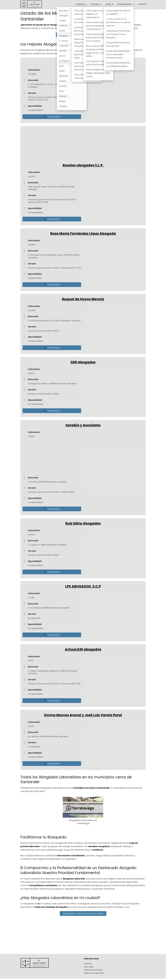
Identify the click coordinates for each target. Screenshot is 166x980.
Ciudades (80, 4)
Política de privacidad (93, 971)
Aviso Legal (89, 968)
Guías (108, 4)
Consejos (95, 4)
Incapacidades (124, 4)
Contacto (142, 4)
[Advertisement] (85, 144)
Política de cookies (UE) (94, 974)
